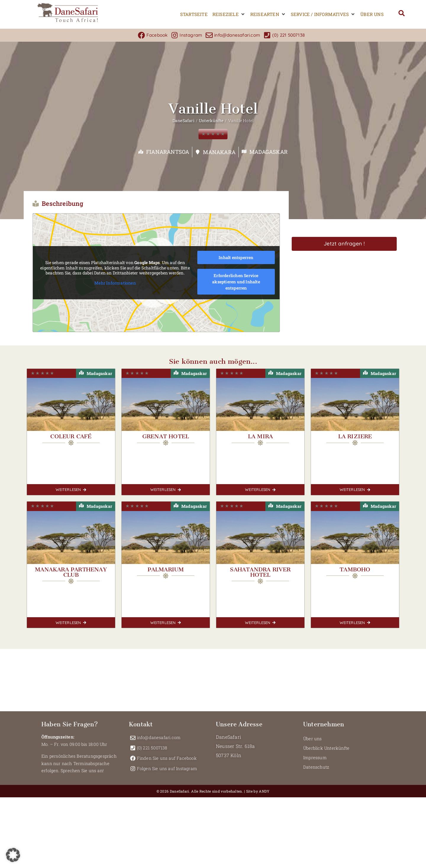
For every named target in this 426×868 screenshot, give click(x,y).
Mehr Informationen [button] (115, 283)
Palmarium (166, 569)
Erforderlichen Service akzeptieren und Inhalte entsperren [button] (236, 282)
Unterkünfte (211, 121)
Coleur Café (71, 436)
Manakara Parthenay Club (71, 572)
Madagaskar (268, 152)
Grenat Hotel (166, 436)
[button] (229, 14)
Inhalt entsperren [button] (236, 257)
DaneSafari (183, 121)
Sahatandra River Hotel (260, 572)
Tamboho (355, 569)
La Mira (260, 436)
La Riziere (355, 436)
